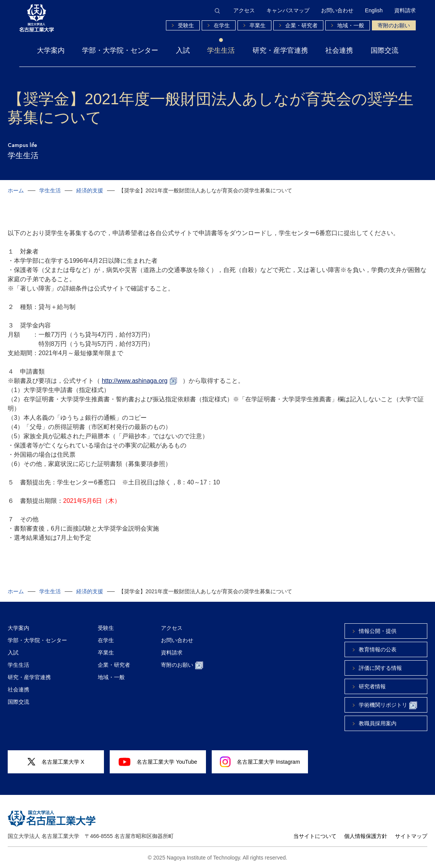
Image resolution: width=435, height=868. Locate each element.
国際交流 (385, 50)
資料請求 (405, 10)
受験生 (186, 25)
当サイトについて (315, 836)
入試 (183, 50)
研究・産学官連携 (280, 50)
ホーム (16, 190)
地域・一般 (351, 25)
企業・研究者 (301, 25)
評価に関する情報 (380, 668)
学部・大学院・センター (120, 50)
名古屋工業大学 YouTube (158, 762)
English (374, 10)
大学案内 (51, 50)
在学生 (222, 25)
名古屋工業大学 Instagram (260, 762)
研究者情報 (372, 686)
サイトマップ (411, 836)
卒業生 (258, 25)
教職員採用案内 (378, 723)
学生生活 (221, 50)
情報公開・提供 (378, 631)
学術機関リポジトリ (388, 705)
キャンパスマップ (288, 10)
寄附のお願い (394, 25)
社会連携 (339, 50)
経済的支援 (90, 190)
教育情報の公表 (378, 649)
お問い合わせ (337, 10)
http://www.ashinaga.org (135, 381)
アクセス (244, 10)
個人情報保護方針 (366, 836)
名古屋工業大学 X (56, 762)
